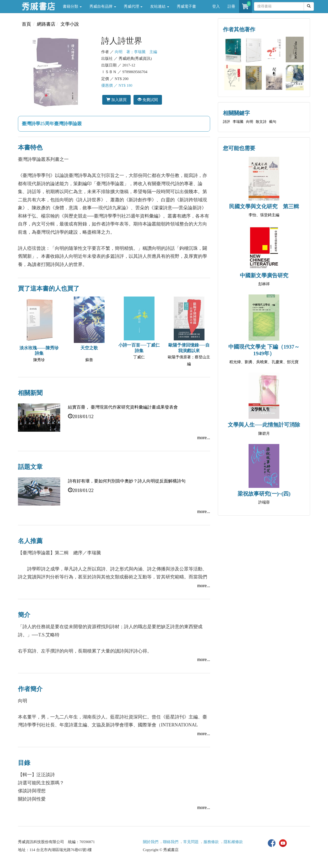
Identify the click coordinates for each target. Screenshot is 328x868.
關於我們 (151, 842)
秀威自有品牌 (103, 6)
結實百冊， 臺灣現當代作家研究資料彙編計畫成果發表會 (123, 407)
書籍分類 (72, 6)
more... (204, 438)
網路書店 (46, 24)
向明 (250, 122)
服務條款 (211, 842)
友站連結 (160, 6)
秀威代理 (133, 6)
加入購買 (116, 100)
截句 (273, 122)
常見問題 (191, 842)
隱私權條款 (233, 842)
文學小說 (70, 24)
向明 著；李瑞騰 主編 (136, 52)
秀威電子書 (186, 6)
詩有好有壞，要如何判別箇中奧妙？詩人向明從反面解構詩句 (127, 481)
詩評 (227, 122)
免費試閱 (148, 100)
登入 (216, 6)
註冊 (231, 6)
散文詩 (261, 122)
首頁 (26, 24)
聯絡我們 (171, 842)
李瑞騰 (238, 122)
